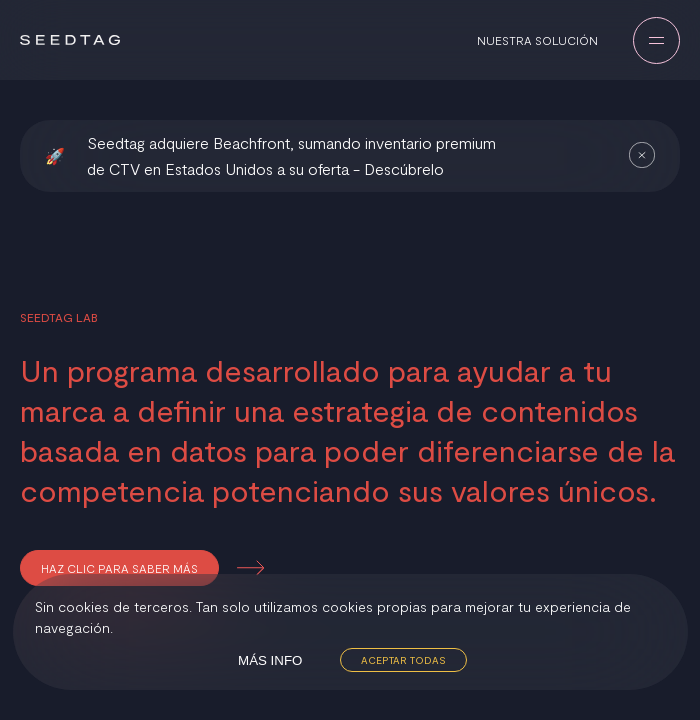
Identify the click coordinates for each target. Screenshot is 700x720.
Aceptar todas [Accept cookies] (403, 660)
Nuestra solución (537, 40)
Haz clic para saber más (119, 568)
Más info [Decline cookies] (270, 660)
